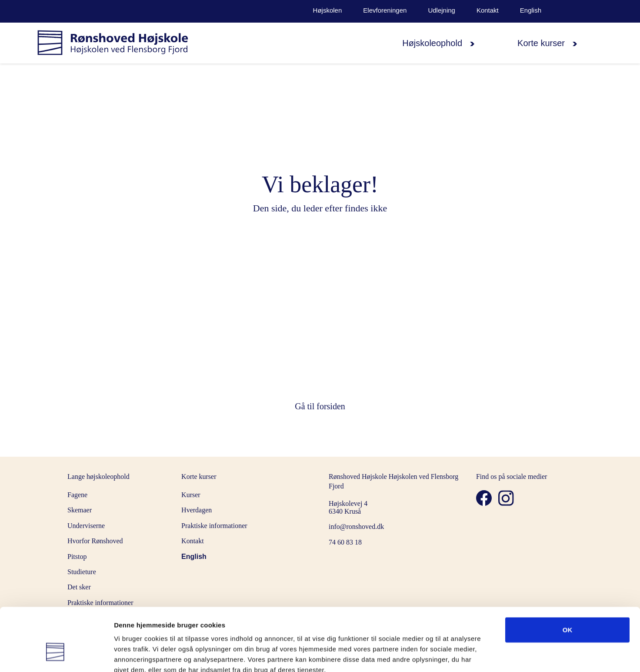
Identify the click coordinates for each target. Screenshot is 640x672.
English (531, 10)
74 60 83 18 (345, 542)
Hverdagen (197, 510)
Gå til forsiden (320, 406)
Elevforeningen (385, 10)
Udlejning (442, 10)
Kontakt (488, 10)
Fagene (77, 495)
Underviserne (86, 526)
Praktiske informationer (214, 526)
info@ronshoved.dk (356, 527)
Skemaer (80, 510)
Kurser (191, 495)
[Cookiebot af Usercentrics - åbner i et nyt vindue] (56, 655)
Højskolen (328, 10)
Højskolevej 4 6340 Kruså (348, 507)
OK (568, 580)
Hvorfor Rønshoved (95, 541)
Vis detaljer (452, 655)
